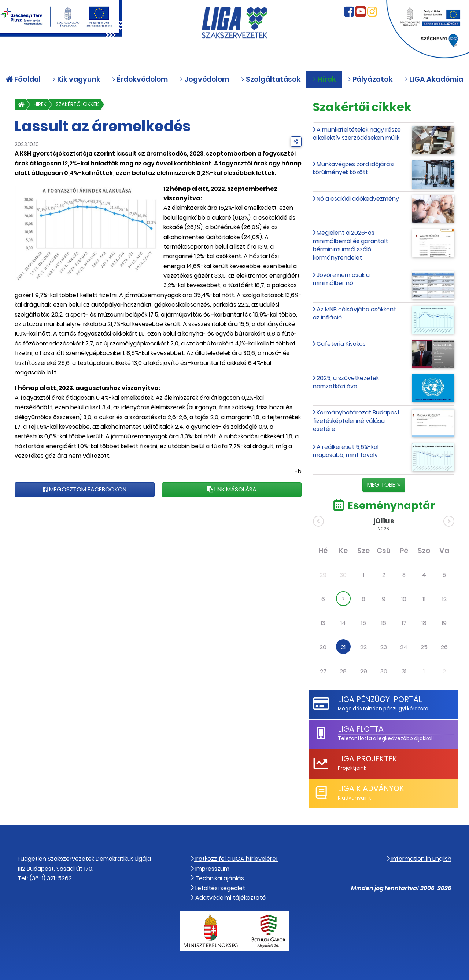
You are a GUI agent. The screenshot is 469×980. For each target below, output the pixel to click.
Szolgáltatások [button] (271, 79)
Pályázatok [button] (370, 79)
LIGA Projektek (368, 759)
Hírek (40, 104)
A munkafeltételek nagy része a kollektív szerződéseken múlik (357, 134)
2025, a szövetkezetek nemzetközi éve (346, 382)
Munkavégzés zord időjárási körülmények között (354, 168)
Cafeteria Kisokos (341, 344)
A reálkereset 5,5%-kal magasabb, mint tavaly (346, 451)
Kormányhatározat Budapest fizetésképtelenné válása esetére (356, 421)
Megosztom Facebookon (84, 489)
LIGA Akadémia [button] (434, 79)
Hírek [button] (324, 79)
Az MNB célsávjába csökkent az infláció (354, 313)
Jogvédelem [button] (204, 79)
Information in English (419, 859)
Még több (384, 485)
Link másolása (232, 489)
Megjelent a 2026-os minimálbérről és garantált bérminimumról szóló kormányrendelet (350, 245)
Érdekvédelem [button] (140, 79)
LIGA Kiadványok (371, 788)
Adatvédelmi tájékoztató (228, 898)
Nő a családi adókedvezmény (358, 199)
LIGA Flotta (361, 729)
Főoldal (23, 79)
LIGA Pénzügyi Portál (380, 699)
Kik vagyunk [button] (76, 79)
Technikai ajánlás (217, 878)
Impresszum (210, 869)
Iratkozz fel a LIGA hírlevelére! (234, 859)
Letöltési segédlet (218, 888)
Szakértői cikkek (77, 104)
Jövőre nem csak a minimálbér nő (341, 279)
